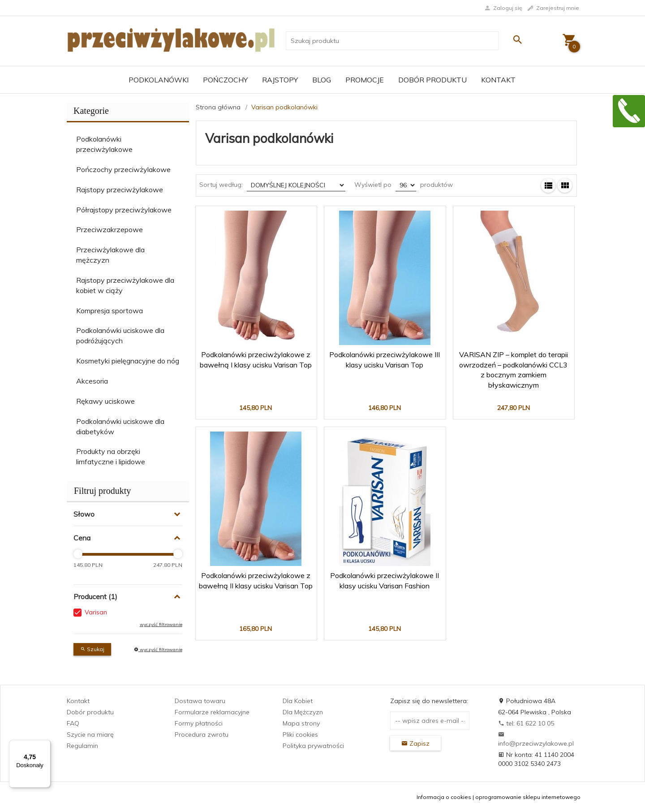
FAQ (73, 723)
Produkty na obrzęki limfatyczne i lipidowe (111, 456)
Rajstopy (280, 80)
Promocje (365, 80)
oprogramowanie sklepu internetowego (528, 797)
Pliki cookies (300, 734)
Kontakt (498, 80)
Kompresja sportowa (110, 311)
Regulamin (82, 746)
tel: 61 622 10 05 (526, 723)
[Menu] (45, 745)
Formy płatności (199, 723)
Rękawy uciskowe (105, 401)
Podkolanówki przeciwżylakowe (104, 144)
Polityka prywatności (313, 746)
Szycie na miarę (90, 734)
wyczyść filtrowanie (161, 624)
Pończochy (225, 80)
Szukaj (92, 649)
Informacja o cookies (444, 797)
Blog (322, 80)
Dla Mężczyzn (303, 712)
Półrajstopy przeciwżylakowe (124, 210)
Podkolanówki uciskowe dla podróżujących (120, 335)
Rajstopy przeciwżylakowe (120, 190)
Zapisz (415, 743)
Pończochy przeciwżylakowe (123, 169)
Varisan (96, 612)
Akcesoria (92, 381)
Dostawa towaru (200, 701)
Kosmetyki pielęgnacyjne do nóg (128, 361)
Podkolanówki (159, 80)
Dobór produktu (432, 80)
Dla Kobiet (298, 701)
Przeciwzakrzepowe (110, 229)
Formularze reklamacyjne (212, 712)
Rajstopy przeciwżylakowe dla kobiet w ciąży (125, 285)
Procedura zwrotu (202, 734)
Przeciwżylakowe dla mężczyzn (110, 255)
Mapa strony (301, 723)
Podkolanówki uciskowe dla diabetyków (120, 426)
